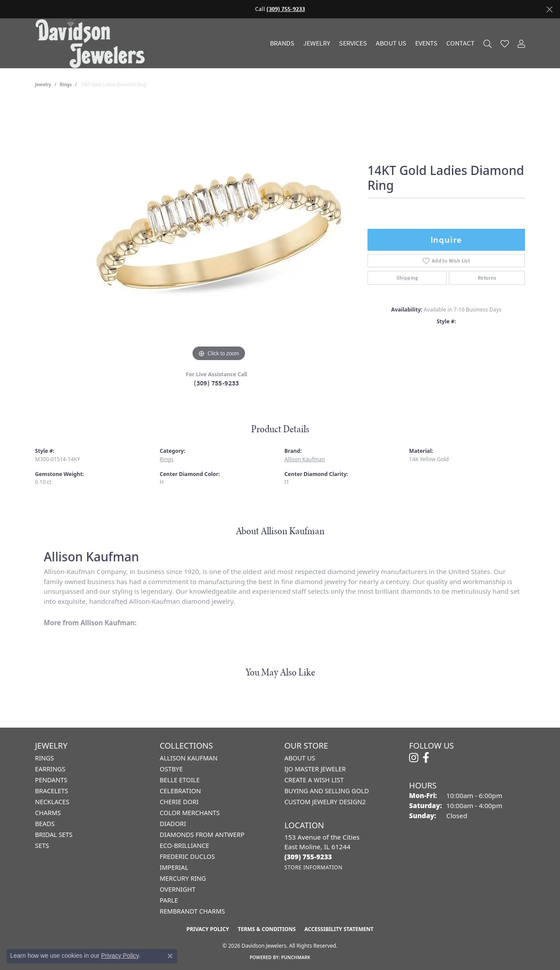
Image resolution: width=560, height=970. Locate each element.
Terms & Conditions (266, 929)
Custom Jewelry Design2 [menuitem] (325, 802)
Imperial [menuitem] (174, 867)
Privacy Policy (208, 929)
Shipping (407, 278)
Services (353, 43)
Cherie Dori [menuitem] (179, 802)
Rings (66, 84)
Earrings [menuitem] (50, 769)
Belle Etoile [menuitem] (180, 780)
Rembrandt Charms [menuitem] (192, 911)
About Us (391, 43)
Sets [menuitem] (42, 846)
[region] (219, 232)
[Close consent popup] (170, 956)
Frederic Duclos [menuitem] (187, 856)
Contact (460, 43)
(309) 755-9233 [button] (286, 9)
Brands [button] (282, 43)
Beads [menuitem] (45, 824)
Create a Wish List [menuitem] (314, 780)
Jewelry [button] (317, 43)
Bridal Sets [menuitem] (54, 835)
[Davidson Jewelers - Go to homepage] (92, 43)
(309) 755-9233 (217, 383)
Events (426, 43)
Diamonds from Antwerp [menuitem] (202, 835)
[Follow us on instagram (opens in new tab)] (414, 758)
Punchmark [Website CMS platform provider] (296, 957)
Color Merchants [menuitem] (190, 813)
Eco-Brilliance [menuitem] (184, 846)
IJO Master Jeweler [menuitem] (315, 769)
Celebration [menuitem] (180, 791)
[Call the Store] (308, 857)
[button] (488, 44)
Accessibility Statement (339, 929)
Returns (487, 278)
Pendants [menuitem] (51, 780)
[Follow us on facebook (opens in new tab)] (426, 758)
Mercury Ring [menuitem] (183, 878)
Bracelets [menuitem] (52, 791)
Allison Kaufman (305, 459)
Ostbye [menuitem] (171, 769)
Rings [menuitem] (44, 758)
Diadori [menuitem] (173, 824)
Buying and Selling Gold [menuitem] (327, 791)
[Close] (549, 9)
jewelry (43, 84)
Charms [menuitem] (48, 813)
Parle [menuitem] (169, 900)
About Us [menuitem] (300, 758)
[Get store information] (313, 867)
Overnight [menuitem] (178, 889)
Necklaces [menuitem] (52, 802)
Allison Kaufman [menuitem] (189, 758)
